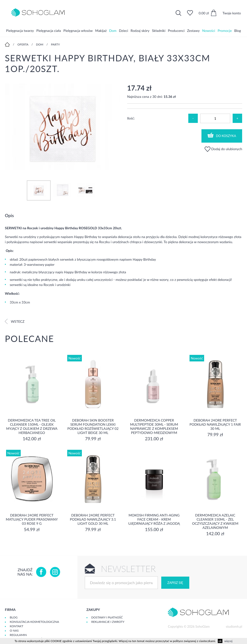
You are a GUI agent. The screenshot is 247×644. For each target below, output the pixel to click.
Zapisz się (175, 583)
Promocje (225, 30)
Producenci (176, 30)
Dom (113, 30)
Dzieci (123, 30)
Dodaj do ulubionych (223, 149)
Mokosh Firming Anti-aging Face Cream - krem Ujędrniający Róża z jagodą (154, 519)
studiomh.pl (234, 626)
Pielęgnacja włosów (78, 30)
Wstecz (15, 321)
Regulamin (18, 635)
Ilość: (131, 118)
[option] (62, 127)
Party (55, 44)
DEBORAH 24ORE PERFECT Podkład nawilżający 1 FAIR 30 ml (215, 424)
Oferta (23, 44)
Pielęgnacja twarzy (20, 30)
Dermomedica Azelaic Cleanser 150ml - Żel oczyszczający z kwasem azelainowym (215, 521)
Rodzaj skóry (140, 30)
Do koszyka (222, 135)
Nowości (209, 30)
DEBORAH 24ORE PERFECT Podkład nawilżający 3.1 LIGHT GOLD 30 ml (93, 519)
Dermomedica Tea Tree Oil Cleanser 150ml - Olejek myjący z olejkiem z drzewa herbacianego (32, 426)
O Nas (14, 630)
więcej (228, 641)
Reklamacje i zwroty (108, 622)
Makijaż (101, 30)
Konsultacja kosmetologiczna (34, 622)
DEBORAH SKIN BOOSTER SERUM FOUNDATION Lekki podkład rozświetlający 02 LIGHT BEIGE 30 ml (93, 426)
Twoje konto (232, 13)
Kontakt (17, 626)
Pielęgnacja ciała (49, 30)
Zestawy (193, 30)
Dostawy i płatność (107, 617)
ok (220, 641)
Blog (238, 30)
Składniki (159, 30)
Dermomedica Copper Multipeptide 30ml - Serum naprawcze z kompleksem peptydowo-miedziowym (154, 426)
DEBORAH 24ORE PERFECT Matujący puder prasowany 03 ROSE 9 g (32, 519)
